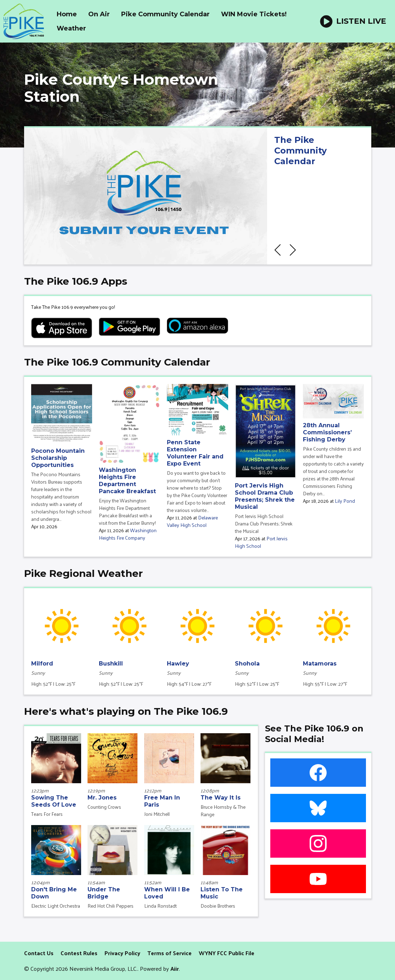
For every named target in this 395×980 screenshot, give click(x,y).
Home (67, 14)
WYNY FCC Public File (227, 953)
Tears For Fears (47, 814)
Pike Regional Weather (83, 573)
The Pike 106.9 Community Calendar (117, 362)
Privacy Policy (122, 953)
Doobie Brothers (218, 906)
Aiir (175, 968)
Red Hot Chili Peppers (111, 906)
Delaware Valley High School (192, 521)
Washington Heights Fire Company (128, 534)
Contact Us (39, 953)
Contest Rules (79, 953)
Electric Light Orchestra (56, 906)
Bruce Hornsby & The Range (223, 811)
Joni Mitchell (157, 814)
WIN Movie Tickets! (254, 14)
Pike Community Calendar (165, 14)
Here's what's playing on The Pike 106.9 (126, 711)
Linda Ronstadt (160, 906)
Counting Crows (104, 807)
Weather (71, 28)
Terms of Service (170, 953)
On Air (99, 14)
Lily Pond (345, 501)
